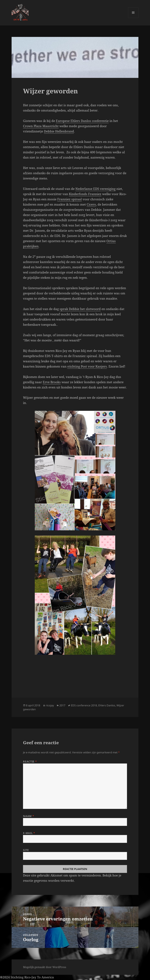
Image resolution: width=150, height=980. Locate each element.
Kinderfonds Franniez (85, 194)
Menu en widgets (133, 18)
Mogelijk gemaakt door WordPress (45, 967)
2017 (62, 705)
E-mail (29, 833)
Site (26, 850)
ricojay (50, 705)
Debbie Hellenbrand (59, 131)
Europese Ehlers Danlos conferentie (82, 121)
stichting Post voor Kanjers (87, 366)
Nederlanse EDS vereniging (95, 189)
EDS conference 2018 (84, 705)
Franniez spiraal (70, 199)
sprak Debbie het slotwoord (80, 309)
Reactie (30, 762)
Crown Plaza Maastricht (41, 126)
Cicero (91, 204)
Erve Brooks (52, 382)
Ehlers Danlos (107, 705)
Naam (28, 816)
